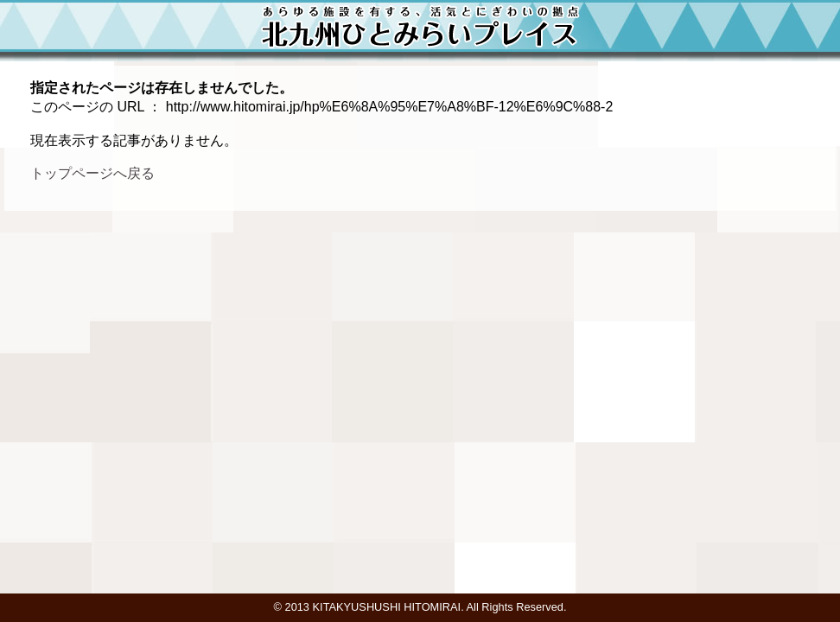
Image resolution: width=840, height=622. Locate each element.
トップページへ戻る (92, 173)
